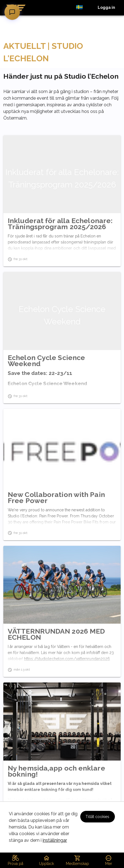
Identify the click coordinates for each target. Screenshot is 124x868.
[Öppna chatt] (12, 12)
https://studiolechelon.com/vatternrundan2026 (67, 659)
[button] (82, 8)
